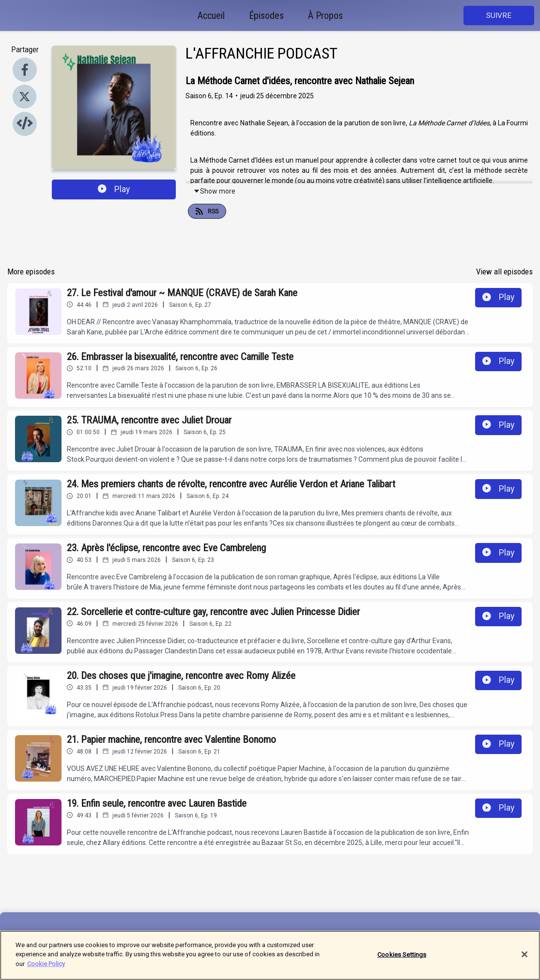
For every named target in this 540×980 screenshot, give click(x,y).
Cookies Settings (402, 961)
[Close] (525, 961)
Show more (214, 191)
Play (114, 189)
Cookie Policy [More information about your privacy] (46, 971)
